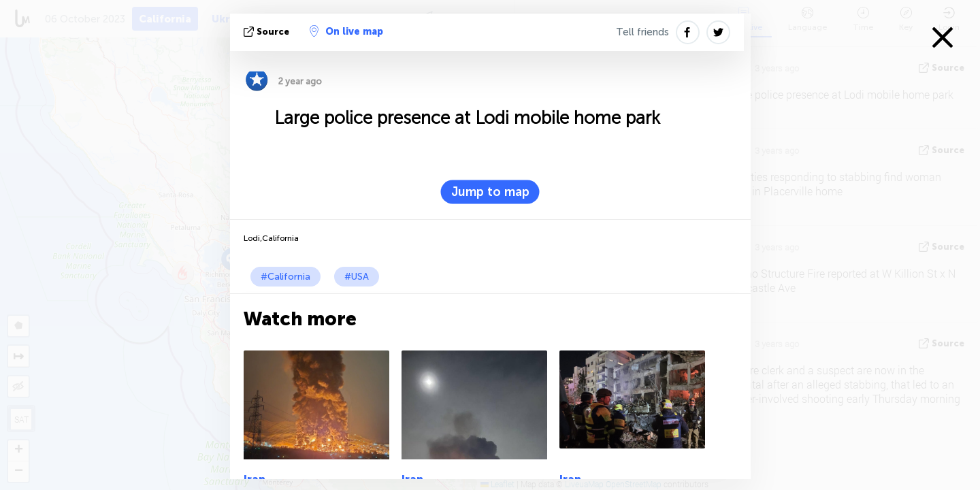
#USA (357, 277)
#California (285, 277)
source (268, 32)
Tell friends (642, 32)
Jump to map (490, 192)
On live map (346, 31)
